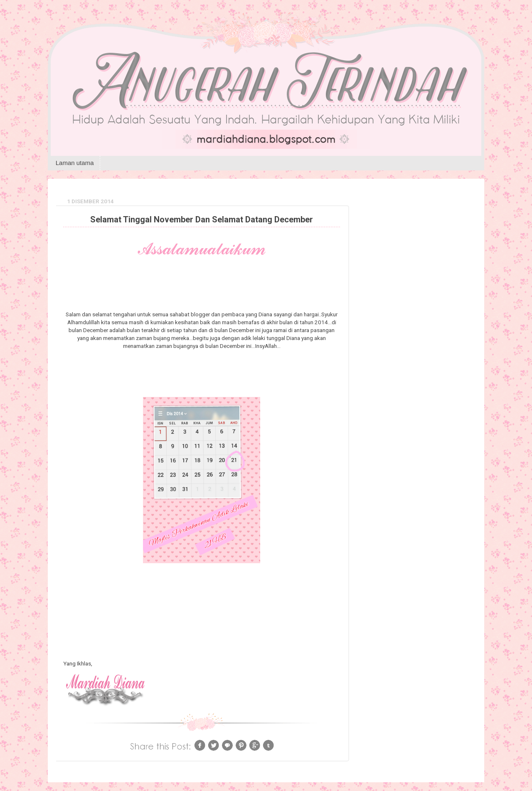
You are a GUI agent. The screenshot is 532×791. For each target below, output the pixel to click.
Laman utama (75, 163)
